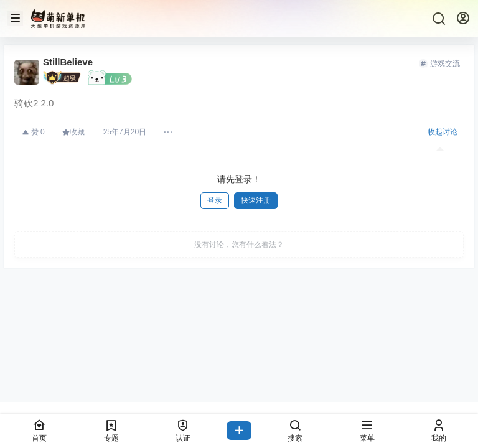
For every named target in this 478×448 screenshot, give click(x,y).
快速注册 (256, 200)
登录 (215, 200)
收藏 (73, 132)
